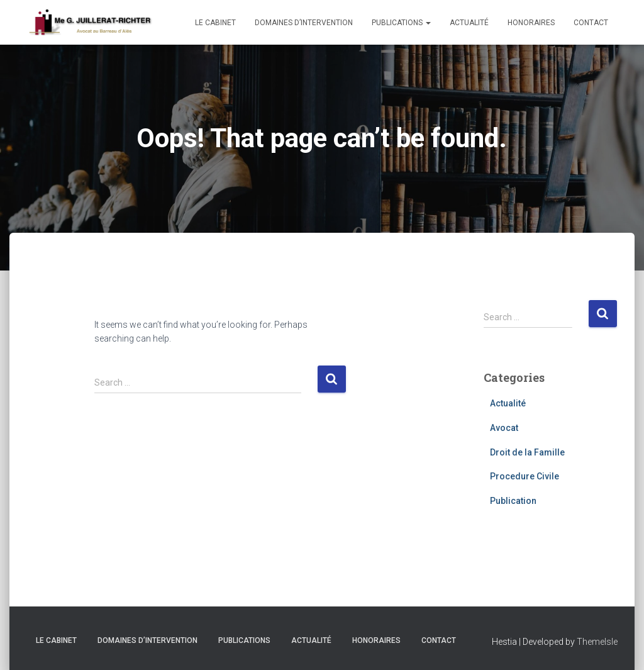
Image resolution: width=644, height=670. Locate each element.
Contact (591, 23)
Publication (513, 501)
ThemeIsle (597, 642)
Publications (401, 23)
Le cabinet (215, 23)
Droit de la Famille (527, 452)
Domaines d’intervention (304, 23)
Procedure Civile (525, 476)
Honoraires (531, 23)
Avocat (504, 428)
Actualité (469, 23)
